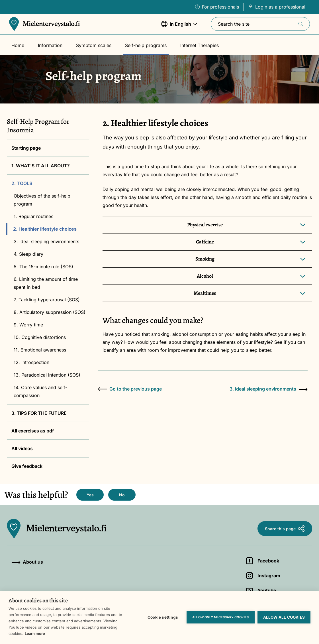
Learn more (35, 633)
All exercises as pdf (33, 431)
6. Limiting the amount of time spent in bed (46, 283)
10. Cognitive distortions (40, 337)
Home (18, 45)
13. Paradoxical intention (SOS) (47, 375)
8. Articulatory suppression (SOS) (50, 312)
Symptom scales (94, 45)
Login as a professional (277, 7)
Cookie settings (163, 617)
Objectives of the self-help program (42, 200)
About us (27, 562)
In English (179, 27)
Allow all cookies (284, 617)
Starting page (26, 148)
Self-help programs (146, 45)
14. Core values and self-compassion (40, 391)
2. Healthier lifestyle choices (45, 229)
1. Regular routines (33, 216)
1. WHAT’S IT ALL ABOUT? (41, 166)
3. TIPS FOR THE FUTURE (39, 413)
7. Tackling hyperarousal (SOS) (47, 300)
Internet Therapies (200, 45)
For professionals (217, 7)
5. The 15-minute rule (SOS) (43, 267)
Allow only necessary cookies (221, 617)
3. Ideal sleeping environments (46, 241)
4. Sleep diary (28, 254)
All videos (22, 448)
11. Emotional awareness (40, 350)
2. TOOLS (22, 183)
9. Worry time (28, 325)
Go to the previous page (130, 389)
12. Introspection (31, 362)
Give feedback (27, 466)
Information (50, 45)
